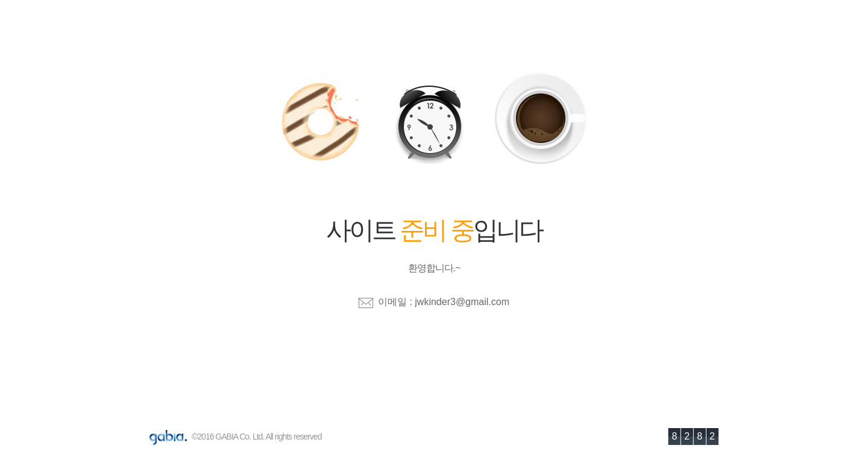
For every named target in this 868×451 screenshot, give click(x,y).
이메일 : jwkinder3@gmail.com (444, 302)
